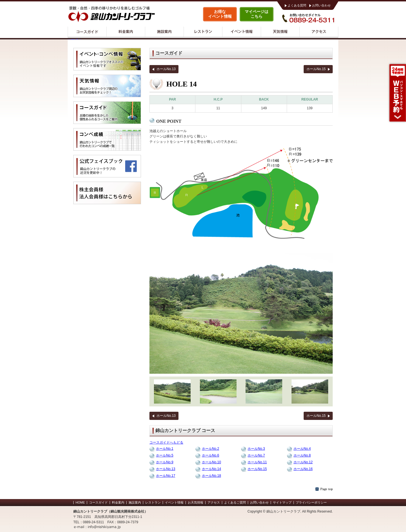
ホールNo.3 (256, 449)
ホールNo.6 (210, 455)
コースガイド (87, 32)
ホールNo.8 (302, 455)
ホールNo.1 (165, 449)
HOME (80, 502)
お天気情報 (196, 502)
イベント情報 (241, 32)
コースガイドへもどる (166, 442)
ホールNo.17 (166, 476)
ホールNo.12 (303, 462)
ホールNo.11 (257, 462)
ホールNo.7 (256, 455)
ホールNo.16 (303, 469)
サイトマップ (282, 502)
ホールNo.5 (165, 455)
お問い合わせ (321, 5)
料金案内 (126, 32)
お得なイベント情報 (220, 14)
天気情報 (280, 32)
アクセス (319, 32)
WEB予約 (397, 93)
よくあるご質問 (235, 502)
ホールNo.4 (302, 449)
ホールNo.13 (166, 69)
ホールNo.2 (210, 449)
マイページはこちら (257, 14)
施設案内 (164, 32)
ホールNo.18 (211, 476)
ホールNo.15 (316, 69)
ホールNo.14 (211, 469)
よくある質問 (297, 5)
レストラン (203, 32)
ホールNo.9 (165, 462)
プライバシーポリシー (311, 502)
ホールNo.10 (211, 462)
